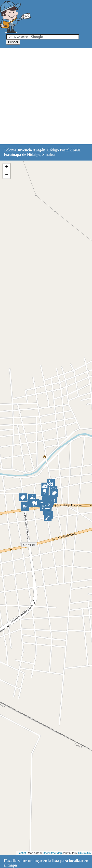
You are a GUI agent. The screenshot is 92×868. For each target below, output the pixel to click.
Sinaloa (48, 154)
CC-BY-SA (84, 853)
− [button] (7, 175)
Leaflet (22, 853)
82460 (75, 150)
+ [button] (7, 167)
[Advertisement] (46, 97)
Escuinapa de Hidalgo (22, 154)
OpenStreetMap (52, 853)
